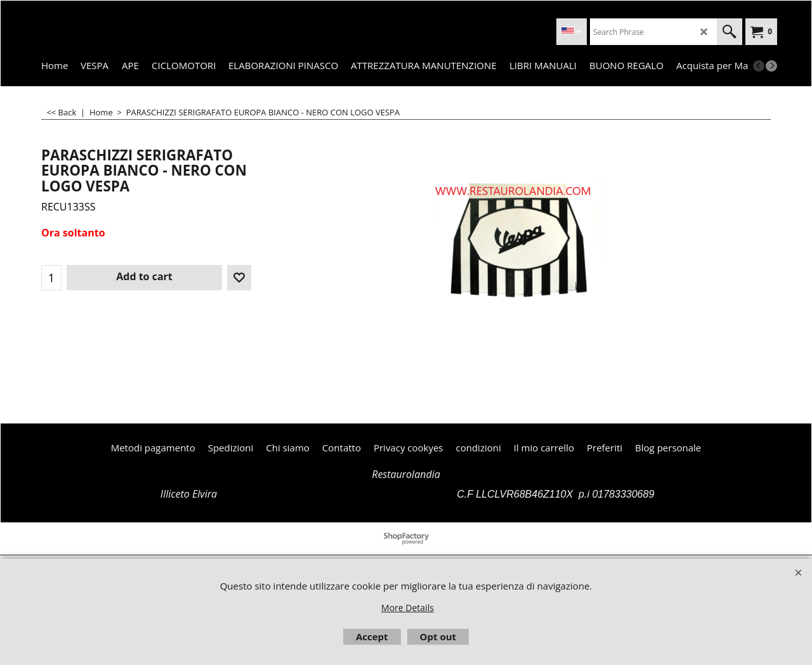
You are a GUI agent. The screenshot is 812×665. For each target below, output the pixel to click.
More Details (408, 608)
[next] (771, 66)
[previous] (759, 66)
